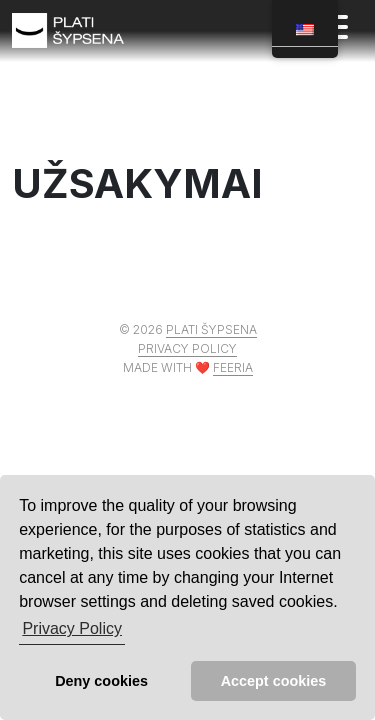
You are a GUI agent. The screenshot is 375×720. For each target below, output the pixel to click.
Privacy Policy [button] (72, 628)
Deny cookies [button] (101, 681)
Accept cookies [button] (274, 681)
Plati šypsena (211, 329)
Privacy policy (187, 348)
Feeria (233, 367)
